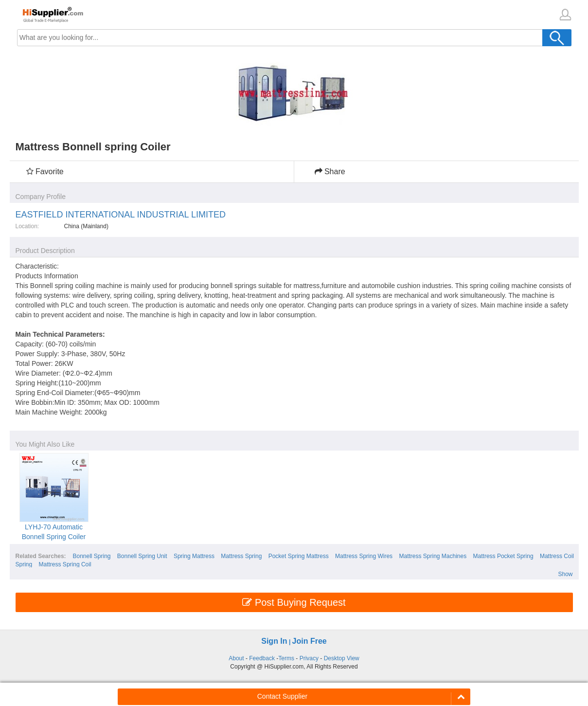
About (236, 658)
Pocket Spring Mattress (299, 556)
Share (330, 172)
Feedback (262, 658)
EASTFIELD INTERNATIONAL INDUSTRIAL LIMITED (121, 215)
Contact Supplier (283, 696)
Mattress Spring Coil (65, 564)
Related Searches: (41, 556)
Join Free (310, 641)
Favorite (45, 172)
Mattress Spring (241, 556)
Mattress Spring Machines (433, 556)
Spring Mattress (194, 556)
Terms (286, 658)
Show (565, 574)
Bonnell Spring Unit (142, 556)
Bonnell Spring (91, 556)
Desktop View (342, 658)
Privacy (309, 658)
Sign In (274, 641)
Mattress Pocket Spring (503, 556)
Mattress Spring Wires (364, 556)
